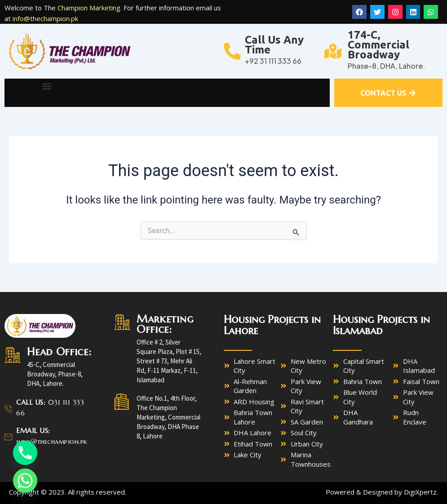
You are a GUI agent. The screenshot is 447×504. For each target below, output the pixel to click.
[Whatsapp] (25, 481)
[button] (47, 86)
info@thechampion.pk (45, 18)
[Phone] (25, 453)
